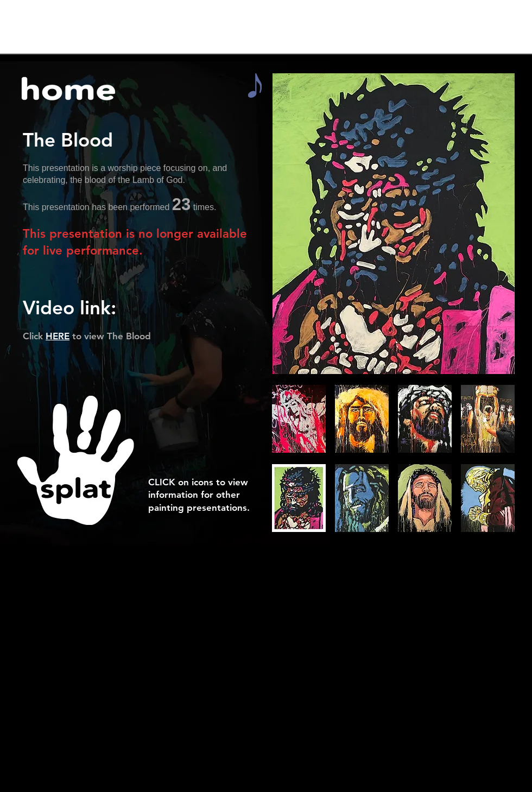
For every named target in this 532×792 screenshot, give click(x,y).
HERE (58, 336)
